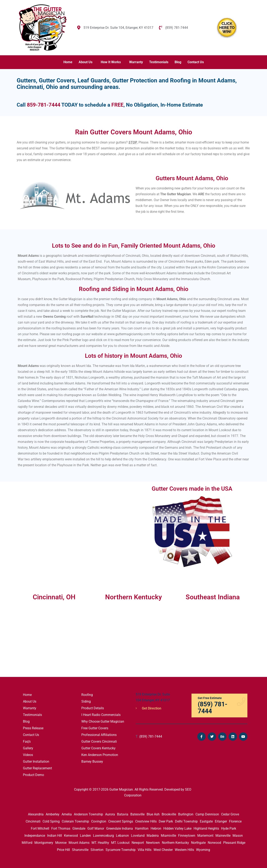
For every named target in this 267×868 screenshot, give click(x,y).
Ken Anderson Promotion (100, 755)
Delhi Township (186, 821)
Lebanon (122, 836)
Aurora (110, 814)
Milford (27, 843)
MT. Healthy (100, 843)
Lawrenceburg (103, 836)
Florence (235, 821)
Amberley (53, 814)
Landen (85, 836)
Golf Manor (96, 828)
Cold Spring (51, 821)
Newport (138, 843)
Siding (86, 701)
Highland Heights (206, 828)
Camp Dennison (207, 814)
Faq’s (27, 741)
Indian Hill (55, 836)
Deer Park (166, 821)
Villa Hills (145, 850)
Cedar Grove (230, 814)
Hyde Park (229, 828)
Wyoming (203, 850)
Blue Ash (153, 814)
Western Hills (184, 850)
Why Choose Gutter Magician (103, 721)
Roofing (87, 695)
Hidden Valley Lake (177, 828)
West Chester (163, 850)
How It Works (111, 62)
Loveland (138, 836)
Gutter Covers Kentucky (98, 748)
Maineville (223, 836)
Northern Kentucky (175, 843)
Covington (99, 821)
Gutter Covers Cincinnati (99, 741)
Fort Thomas (61, 828)
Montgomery (44, 843)
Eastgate (206, 821)
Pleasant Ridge (234, 843)
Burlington (186, 814)
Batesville (137, 814)
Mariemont (205, 836)
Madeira (153, 836)
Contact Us (196, 62)
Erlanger (221, 821)
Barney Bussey (92, 762)
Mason (238, 836)
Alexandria (36, 814)
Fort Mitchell (40, 828)
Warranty (136, 62)
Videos (28, 755)
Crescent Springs (121, 821)
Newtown (153, 843)
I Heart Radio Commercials (101, 715)
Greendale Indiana (120, 828)
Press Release (33, 728)
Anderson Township (88, 814)
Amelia (67, 814)
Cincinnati (33, 821)
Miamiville (168, 836)
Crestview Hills (146, 821)
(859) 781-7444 (149, 736)
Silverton (97, 850)
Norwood (214, 843)
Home (68, 62)
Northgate (198, 843)
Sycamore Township (121, 850)
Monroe (61, 843)
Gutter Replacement (37, 768)
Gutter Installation (36, 762)
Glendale (79, 828)
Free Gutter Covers (95, 728)
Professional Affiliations (99, 735)
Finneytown (187, 836)
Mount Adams (79, 843)
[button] (87, 62)
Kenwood (71, 836)
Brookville (169, 814)
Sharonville (80, 850)
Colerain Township (75, 821)
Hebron (156, 828)
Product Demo (33, 775)
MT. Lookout (120, 843)
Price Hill (63, 850)
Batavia (123, 814)
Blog (178, 62)
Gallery (28, 748)
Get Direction (148, 708)
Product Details (93, 708)
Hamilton (142, 828)
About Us (86, 62)
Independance (35, 836)
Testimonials (159, 62)
